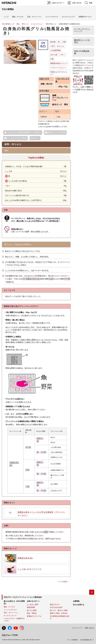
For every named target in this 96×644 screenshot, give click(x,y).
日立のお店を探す (56, 607)
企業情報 (76, 601)
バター (62, 55)
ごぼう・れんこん (57, 46)
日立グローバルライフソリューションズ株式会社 (23, 597)
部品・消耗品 (32, 613)
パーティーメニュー (58, 68)
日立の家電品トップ (8, 24)
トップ (6, 17)
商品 (18, 24)
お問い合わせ (89, 628)
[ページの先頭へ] (92, 592)
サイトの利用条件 (73, 640)
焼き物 (53, 42)
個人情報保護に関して (87, 640)
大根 (64, 42)
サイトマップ (77, 628)
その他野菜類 (55, 50)
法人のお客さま (79, 605)
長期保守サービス (85, 17)
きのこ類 (54, 55)
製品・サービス (9, 607)
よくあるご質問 (32, 605)
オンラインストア (68, 17)
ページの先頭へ (63, 582)
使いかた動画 (32, 610)
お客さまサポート (33, 601)
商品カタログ (55, 605)
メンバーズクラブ (52, 17)
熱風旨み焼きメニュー (59, 63)
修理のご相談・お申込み (59, 613)
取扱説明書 (31, 607)
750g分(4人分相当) (36, 158)
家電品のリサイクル (34, 616)
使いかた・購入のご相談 (59, 610)
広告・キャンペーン (11, 613)
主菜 (52, 59)
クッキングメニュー (37, 24)
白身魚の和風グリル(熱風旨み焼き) (36, 31)
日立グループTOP (10, 635)
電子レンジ (25, 24)
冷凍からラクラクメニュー (59, 73)
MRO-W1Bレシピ (51, 24)
